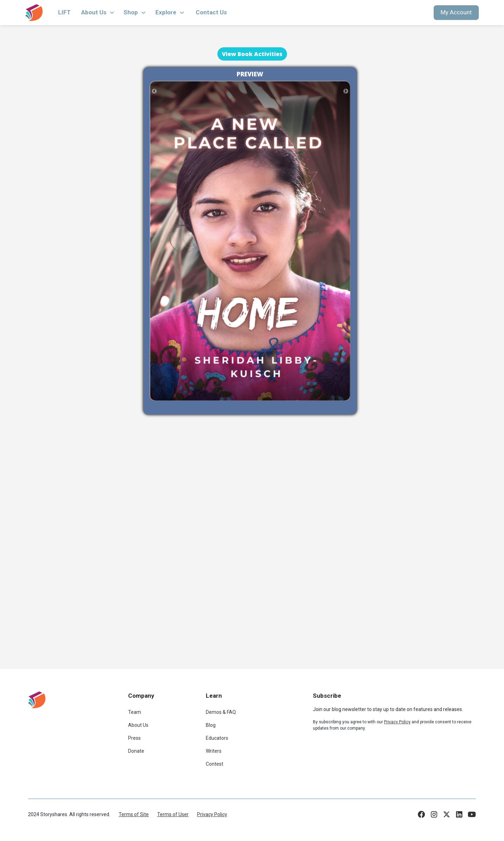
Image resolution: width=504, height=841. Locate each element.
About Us (138, 725)
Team (135, 712)
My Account (456, 12)
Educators (217, 738)
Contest (215, 764)
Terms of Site (134, 814)
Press (134, 738)
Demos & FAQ (221, 712)
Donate (136, 751)
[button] (98, 13)
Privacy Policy (212, 814)
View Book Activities (252, 54)
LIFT (64, 12)
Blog (211, 725)
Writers (214, 751)
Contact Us (211, 12)
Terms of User (173, 814)
